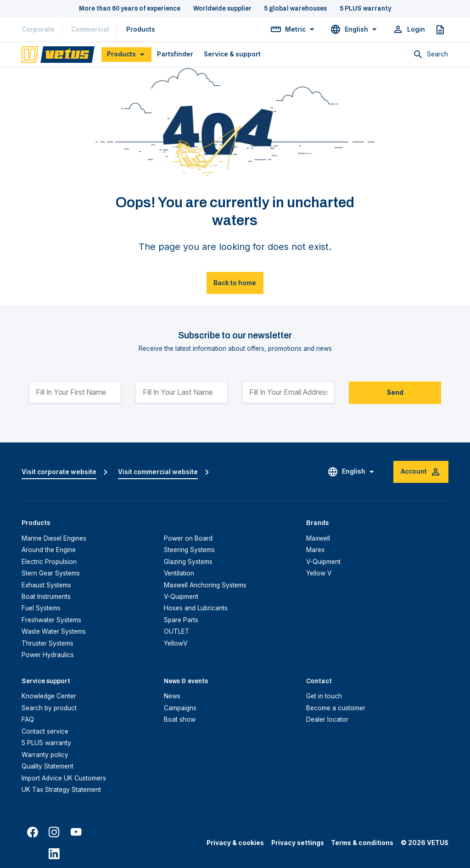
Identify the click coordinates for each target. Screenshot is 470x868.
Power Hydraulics (48, 655)
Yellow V (319, 573)
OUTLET (177, 631)
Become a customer (336, 708)
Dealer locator (327, 719)
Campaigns (180, 708)
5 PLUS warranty (46, 743)
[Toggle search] (431, 54)
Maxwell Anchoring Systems (205, 585)
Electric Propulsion (49, 562)
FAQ (28, 719)
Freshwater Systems (51, 620)
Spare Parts (181, 620)
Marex (315, 550)
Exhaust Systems (46, 585)
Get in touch (324, 696)
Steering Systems (189, 550)
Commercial (90, 29)
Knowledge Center (49, 696)
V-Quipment (181, 597)
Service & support (232, 54)
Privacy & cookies (235, 843)
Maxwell (318, 538)
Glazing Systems (188, 562)
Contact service (45, 731)
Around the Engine (49, 550)
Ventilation (179, 573)
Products (141, 29)
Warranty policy (45, 755)
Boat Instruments (46, 597)
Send (395, 393)
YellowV (176, 643)
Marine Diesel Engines (54, 538)
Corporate (38, 29)
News (172, 696)
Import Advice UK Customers (64, 778)
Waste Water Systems (54, 631)
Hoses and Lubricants (196, 608)
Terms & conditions (362, 843)
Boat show (180, 719)
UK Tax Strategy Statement (61, 790)
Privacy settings (298, 843)
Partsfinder (175, 54)
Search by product (49, 708)
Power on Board (188, 538)
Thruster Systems (48, 643)
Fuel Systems (41, 608)
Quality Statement (48, 766)
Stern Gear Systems (51, 573)
